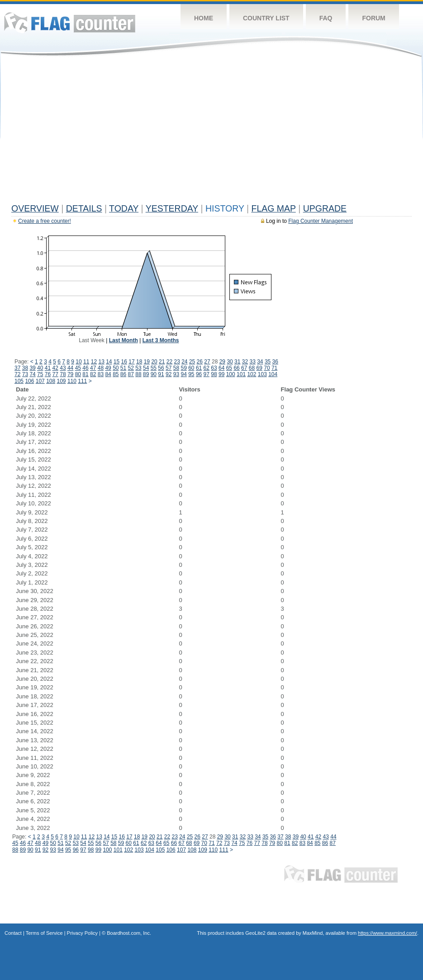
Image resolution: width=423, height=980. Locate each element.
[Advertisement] (211, 132)
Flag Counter (70, 22)
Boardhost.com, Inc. (129, 933)
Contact (13, 933)
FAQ (326, 18)
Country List (266, 18)
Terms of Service (44, 933)
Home (204, 18)
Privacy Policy (82, 933)
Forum (373, 18)
